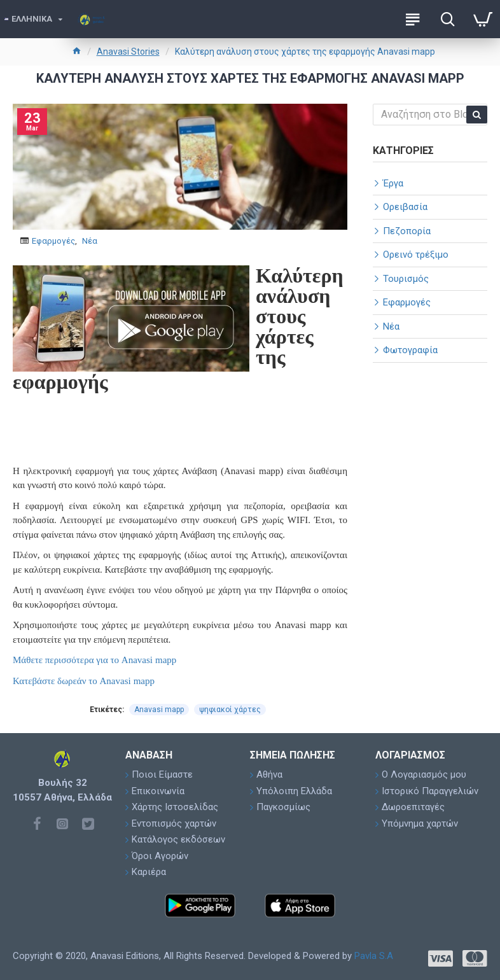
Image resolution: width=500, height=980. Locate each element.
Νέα (90, 241)
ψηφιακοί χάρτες (230, 710)
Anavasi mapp (159, 710)
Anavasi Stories (128, 52)
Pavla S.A (374, 956)
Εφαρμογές (53, 241)
